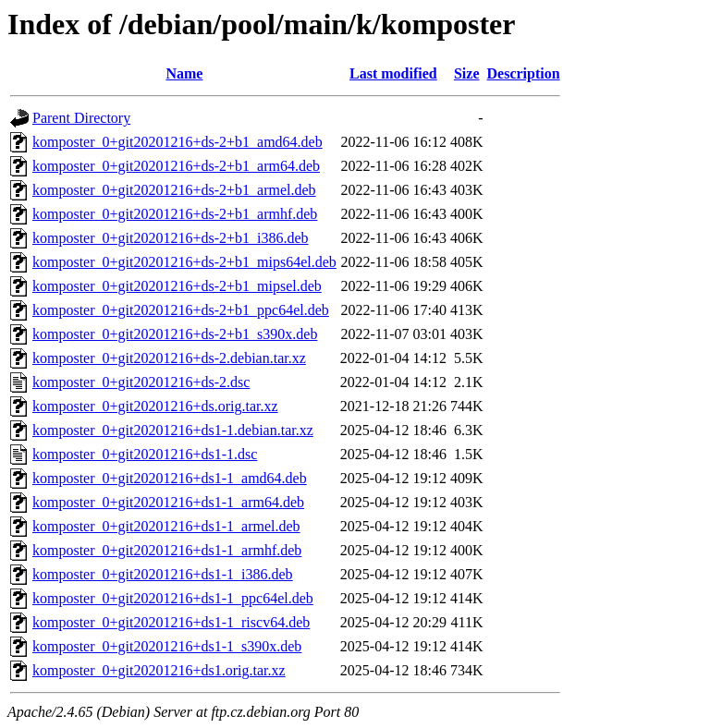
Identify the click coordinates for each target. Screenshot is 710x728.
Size (467, 73)
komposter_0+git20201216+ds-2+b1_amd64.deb (177, 142)
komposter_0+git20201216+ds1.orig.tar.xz (159, 670)
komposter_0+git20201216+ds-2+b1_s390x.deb (175, 334)
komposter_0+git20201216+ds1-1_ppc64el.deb (173, 598)
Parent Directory (81, 118)
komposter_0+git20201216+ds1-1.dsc (145, 454)
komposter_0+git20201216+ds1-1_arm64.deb (168, 502)
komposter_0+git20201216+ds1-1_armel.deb (166, 526)
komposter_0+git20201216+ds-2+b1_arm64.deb (176, 166)
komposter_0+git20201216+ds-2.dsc (141, 382)
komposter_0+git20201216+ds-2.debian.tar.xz (169, 358)
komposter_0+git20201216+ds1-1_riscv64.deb (171, 622)
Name (184, 73)
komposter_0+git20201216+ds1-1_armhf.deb (167, 550)
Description (524, 73)
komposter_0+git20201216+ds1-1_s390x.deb (167, 646)
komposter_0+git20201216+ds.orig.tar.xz (155, 406)
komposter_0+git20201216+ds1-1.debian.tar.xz (173, 430)
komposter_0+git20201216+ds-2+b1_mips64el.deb (184, 262)
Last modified (393, 73)
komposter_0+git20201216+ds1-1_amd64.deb (170, 478)
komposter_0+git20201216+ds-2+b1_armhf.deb (175, 214)
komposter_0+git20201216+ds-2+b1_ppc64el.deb (181, 310)
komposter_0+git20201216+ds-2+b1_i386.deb (171, 238)
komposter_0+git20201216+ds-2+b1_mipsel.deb (177, 286)
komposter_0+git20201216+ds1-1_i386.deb (163, 574)
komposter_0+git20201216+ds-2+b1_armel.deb (174, 190)
